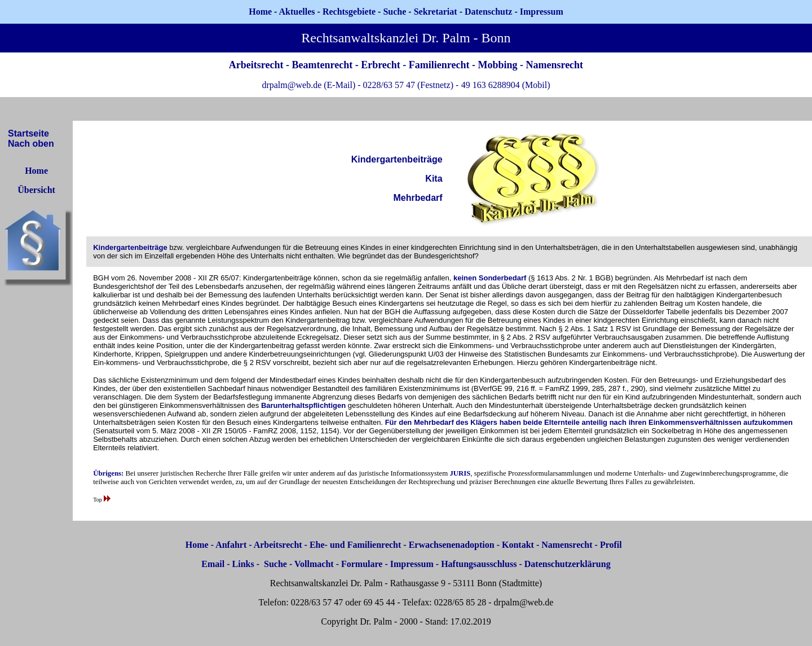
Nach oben (31, 144)
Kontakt (518, 545)
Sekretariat (437, 12)
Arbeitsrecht (278, 545)
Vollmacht (314, 564)
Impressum (412, 564)
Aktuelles (297, 12)
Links (243, 564)
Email (213, 564)
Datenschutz (488, 12)
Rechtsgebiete (349, 12)
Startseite (28, 133)
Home (260, 12)
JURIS (460, 473)
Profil (611, 545)
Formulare (362, 564)
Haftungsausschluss (479, 564)
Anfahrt (231, 545)
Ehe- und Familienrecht (355, 545)
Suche (394, 12)
